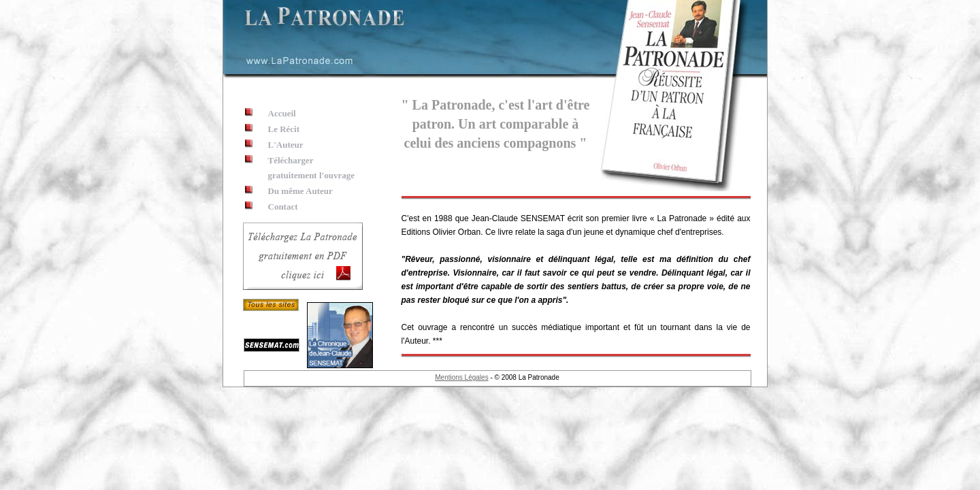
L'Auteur (286, 145)
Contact (283, 207)
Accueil (282, 113)
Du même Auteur (300, 191)
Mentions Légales (461, 377)
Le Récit (284, 129)
